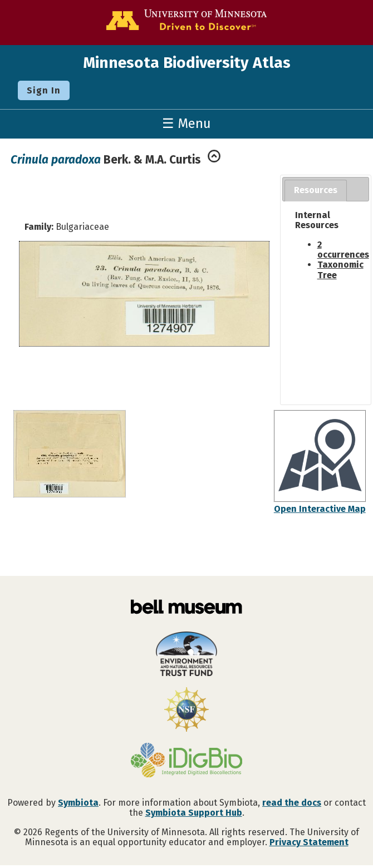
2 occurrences (343, 250)
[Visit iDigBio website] (186, 761)
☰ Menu (186, 124)
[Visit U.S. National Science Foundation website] (186, 711)
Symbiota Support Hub (194, 813)
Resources (316, 190)
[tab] (316, 191)
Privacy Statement (309, 842)
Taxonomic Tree (340, 270)
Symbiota (78, 803)
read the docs (292, 803)
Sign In (44, 90)
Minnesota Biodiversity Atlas (187, 63)
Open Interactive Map (320, 509)
